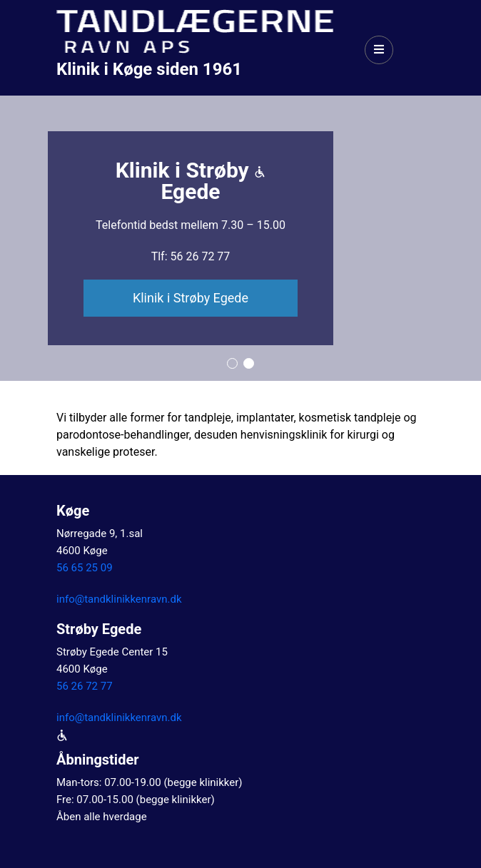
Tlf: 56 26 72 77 (191, 256)
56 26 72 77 (85, 686)
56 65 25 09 (85, 568)
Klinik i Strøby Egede (191, 298)
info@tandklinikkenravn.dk (119, 599)
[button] (232, 363)
